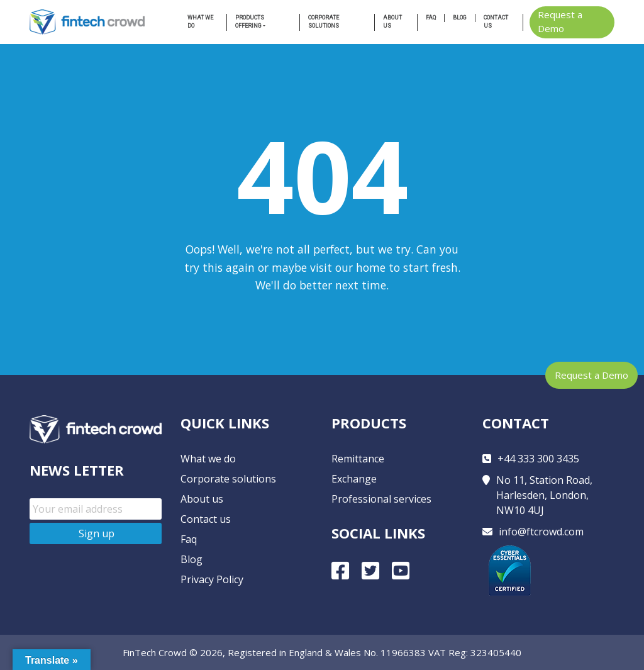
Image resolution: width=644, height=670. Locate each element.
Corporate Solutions (324, 22)
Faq (189, 539)
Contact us (496, 22)
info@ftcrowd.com (541, 532)
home (371, 267)
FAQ (431, 18)
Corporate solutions (228, 479)
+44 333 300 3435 (538, 459)
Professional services (381, 499)
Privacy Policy (212, 579)
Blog (460, 18)
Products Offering (250, 22)
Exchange (354, 479)
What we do (200, 22)
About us (392, 22)
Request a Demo (591, 375)
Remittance (358, 459)
